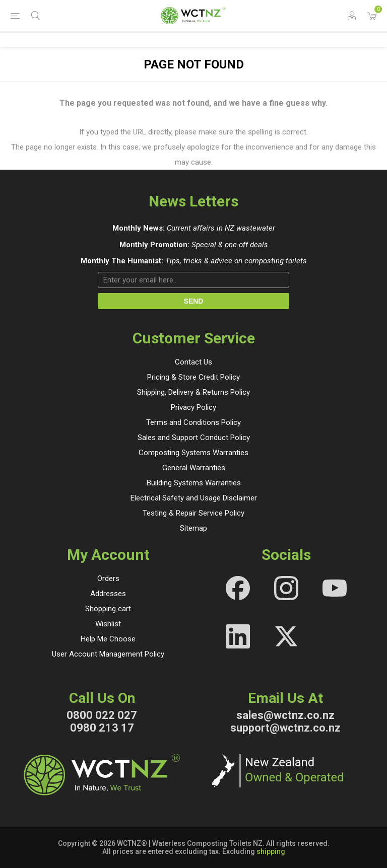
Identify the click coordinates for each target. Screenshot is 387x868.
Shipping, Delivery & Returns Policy (193, 392)
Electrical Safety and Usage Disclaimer (194, 498)
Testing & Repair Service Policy (193, 513)
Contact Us (193, 362)
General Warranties (194, 468)
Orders (108, 578)
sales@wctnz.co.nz (285, 715)
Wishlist (108, 624)
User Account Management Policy (108, 654)
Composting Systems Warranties (193, 453)
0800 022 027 (102, 715)
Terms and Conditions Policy (193, 422)
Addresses (108, 594)
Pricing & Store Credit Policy (193, 377)
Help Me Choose (108, 639)
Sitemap (193, 528)
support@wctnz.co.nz (285, 728)
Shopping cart (108, 609)
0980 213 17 (102, 728)
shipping (271, 851)
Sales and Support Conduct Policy (194, 438)
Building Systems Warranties (194, 483)
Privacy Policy (193, 407)
